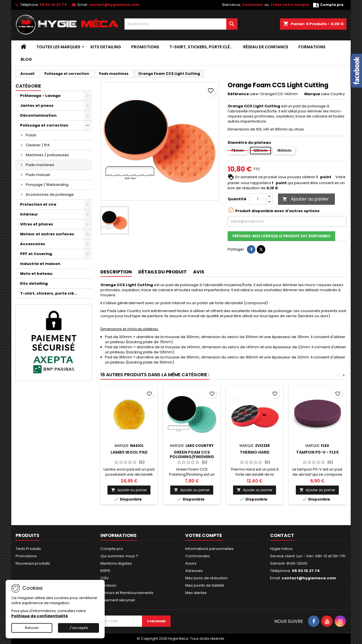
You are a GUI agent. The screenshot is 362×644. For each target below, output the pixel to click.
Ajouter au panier (306, 199)
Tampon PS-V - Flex (317, 452)
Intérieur (29, 214)
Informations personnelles (209, 549)
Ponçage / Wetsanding (47, 185)
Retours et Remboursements (127, 593)
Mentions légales (116, 563)
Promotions (145, 47)
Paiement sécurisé (118, 600)
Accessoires (33, 244)
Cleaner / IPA (38, 145)
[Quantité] (258, 199)
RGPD (105, 571)
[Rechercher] (181, 24)
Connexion (253, 5)
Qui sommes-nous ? (119, 556)
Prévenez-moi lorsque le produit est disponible (281, 236)
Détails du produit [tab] (162, 272)
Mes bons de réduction (206, 578)
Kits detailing (106, 47)
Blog (26, 59)
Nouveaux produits (33, 563)
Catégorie (28, 86)
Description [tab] (116, 272)
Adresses (194, 571)
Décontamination (38, 115)
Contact (282, 535)
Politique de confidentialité (40, 616)
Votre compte (204, 535)
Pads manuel (38, 175)
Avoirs (191, 563)
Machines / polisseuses (47, 155)
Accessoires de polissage (50, 194)
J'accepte (79, 628)
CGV (104, 578)
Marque (312, 94)
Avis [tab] (199, 272)
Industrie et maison (40, 264)
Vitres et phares (37, 224)
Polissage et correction (44, 125)
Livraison (108, 585)
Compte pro (112, 549)
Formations (312, 47)
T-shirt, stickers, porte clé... (201, 47)
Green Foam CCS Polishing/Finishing (192, 454)
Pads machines (40, 165)
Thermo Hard (255, 452)
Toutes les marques (58, 47)
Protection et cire (38, 204)
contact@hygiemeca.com (114, 5)
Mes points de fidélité (205, 585)
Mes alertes (196, 593)
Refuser (32, 628)
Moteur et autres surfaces (47, 234)
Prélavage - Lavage (40, 96)
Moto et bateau (36, 274)
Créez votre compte (290, 5)
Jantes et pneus (37, 105)
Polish (31, 135)
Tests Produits (28, 549)
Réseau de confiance (266, 47)
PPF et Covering (36, 254)
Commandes (198, 556)
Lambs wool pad (129, 452)
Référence (238, 94)
